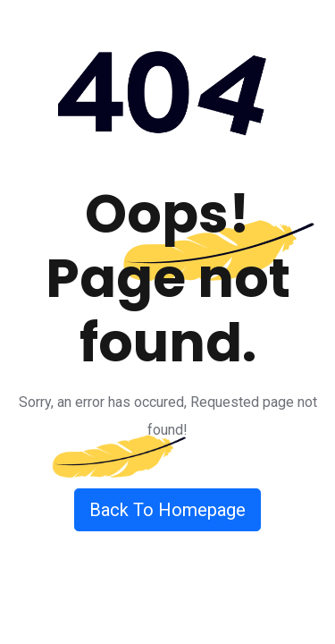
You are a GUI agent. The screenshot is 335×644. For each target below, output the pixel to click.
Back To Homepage (167, 510)
